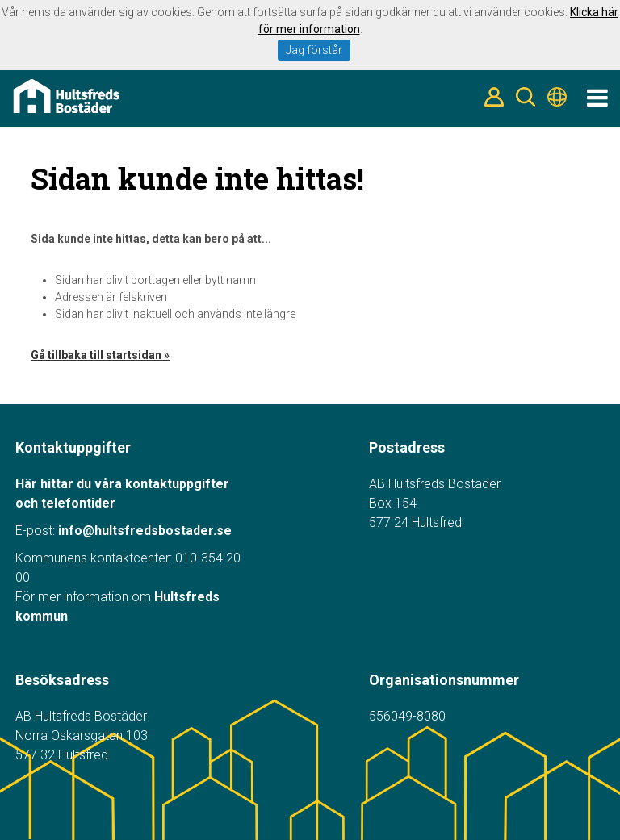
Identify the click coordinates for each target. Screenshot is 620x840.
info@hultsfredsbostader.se (145, 531)
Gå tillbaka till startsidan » (100, 355)
